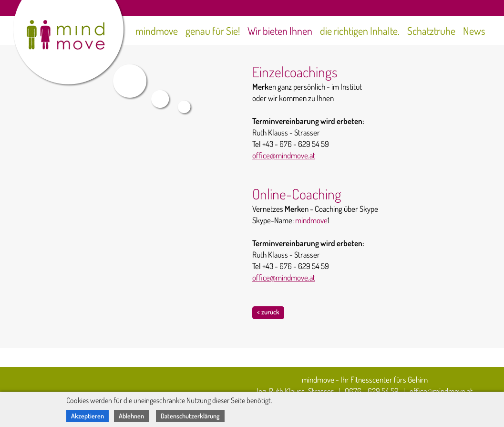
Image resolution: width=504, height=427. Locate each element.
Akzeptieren (87, 416)
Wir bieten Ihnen (280, 31)
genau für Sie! (213, 31)
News (474, 31)
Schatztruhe (431, 31)
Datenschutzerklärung (190, 416)
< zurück (268, 312)
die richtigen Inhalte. (360, 31)
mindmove (157, 31)
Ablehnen (131, 416)
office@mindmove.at (284, 155)
